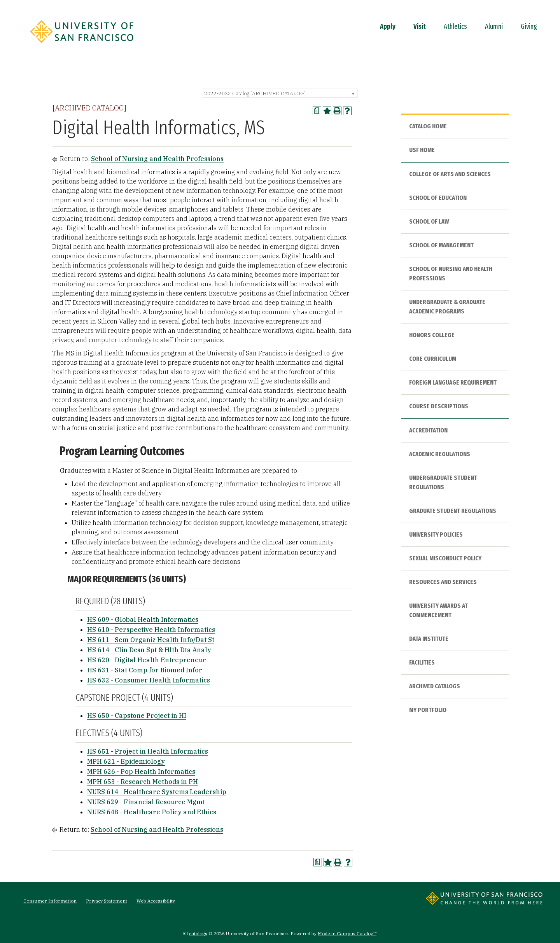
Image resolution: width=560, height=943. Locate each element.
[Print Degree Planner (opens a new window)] (317, 111)
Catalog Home (428, 126)
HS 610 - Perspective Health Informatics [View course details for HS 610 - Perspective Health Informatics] (151, 630)
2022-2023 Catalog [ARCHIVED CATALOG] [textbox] (255, 94)
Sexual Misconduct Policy (445, 558)
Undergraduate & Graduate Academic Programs (447, 307)
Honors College (432, 335)
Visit (420, 26)
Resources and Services (443, 582)
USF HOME (422, 150)
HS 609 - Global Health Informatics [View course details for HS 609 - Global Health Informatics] (143, 619)
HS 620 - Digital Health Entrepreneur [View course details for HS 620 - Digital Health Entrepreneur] (147, 660)
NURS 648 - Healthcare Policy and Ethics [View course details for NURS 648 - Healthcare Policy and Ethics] (152, 812)
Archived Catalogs (435, 686)
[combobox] (280, 93)
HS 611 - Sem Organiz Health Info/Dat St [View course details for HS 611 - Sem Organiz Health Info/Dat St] (151, 640)
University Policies (436, 534)
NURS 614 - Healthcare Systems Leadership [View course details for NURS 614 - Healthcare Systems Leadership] (157, 792)
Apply (388, 26)
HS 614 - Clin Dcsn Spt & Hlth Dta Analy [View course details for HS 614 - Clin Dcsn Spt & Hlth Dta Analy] (149, 650)
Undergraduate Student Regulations (443, 482)
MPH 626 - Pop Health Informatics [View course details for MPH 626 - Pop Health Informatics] (141, 772)
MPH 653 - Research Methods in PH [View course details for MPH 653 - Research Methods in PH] (143, 782)
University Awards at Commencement (438, 610)
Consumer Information (50, 901)
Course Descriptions (439, 406)
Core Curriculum (433, 359)
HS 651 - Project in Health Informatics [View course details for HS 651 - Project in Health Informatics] (148, 751)
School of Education (438, 198)
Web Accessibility (156, 901)
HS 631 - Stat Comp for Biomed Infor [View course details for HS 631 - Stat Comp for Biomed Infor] (145, 670)
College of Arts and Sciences (450, 174)
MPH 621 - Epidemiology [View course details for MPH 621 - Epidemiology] (126, 761)
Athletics (455, 26)
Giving (529, 26)
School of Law (429, 221)
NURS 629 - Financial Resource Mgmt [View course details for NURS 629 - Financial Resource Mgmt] (146, 802)
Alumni (494, 26)
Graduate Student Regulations (453, 511)
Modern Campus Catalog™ (347, 933)
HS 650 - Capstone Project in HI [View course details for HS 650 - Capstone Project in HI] (137, 716)
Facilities (422, 662)
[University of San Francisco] (82, 45)
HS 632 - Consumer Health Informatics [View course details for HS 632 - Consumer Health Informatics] (149, 680)
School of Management (441, 245)
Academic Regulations (440, 454)
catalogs (198, 933)
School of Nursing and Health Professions (157, 159)
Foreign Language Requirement (453, 382)
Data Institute (429, 639)
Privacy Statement (107, 901)
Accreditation (428, 430)
